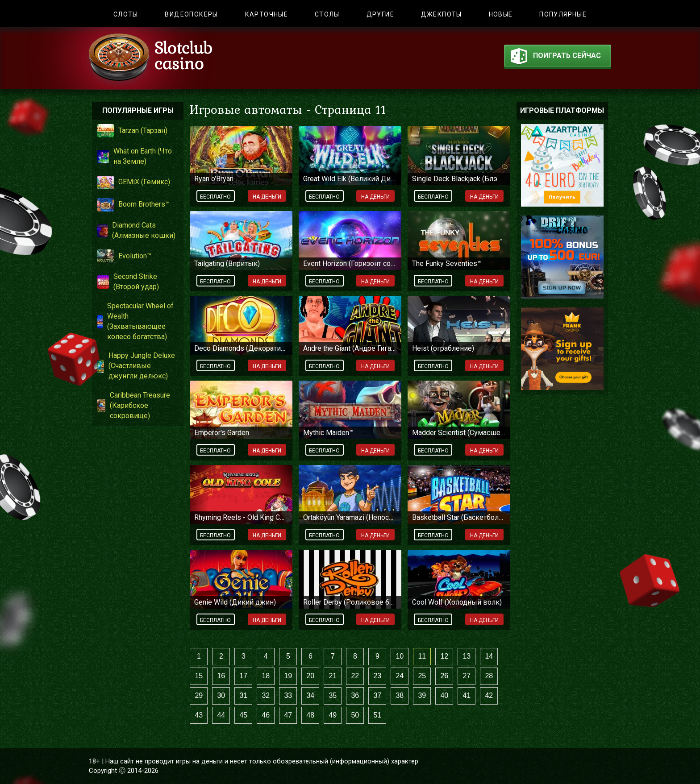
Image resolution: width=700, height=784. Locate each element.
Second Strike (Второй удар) (128, 282)
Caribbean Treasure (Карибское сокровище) (134, 405)
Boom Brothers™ (133, 205)
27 (467, 676)
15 (199, 676)
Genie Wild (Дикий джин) (235, 602)
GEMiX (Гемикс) (134, 183)
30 (221, 695)
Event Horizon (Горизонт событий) (350, 263)
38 (400, 695)
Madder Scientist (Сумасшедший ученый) (459, 433)
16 (221, 676)
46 (266, 715)
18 (266, 676)
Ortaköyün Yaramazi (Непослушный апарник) (350, 517)
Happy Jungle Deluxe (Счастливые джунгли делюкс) (136, 366)
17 (243, 676)
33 (288, 695)
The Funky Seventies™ (447, 263)
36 (355, 695)
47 (288, 715)
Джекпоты (442, 14)
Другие (380, 14)
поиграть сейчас (556, 58)
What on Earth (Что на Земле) (135, 156)
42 (489, 695)
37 (377, 695)
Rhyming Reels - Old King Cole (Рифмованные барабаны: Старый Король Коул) (241, 517)
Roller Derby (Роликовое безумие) (350, 602)
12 (444, 656)
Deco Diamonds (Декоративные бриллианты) (241, 348)
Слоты (126, 14)
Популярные (563, 14)
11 (422, 656)
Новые (501, 14)
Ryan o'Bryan (214, 179)
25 (422, 676)
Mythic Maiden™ (328, 433)
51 (377, 715)
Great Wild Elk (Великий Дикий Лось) (350, 179)
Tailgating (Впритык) (227, 263)
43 (199, 715)
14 (489, 656)
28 (489, 676)
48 (310, 715)
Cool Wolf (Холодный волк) (457, 602)
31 (243, 695)
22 (355, 676)
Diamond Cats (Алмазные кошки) (136, 230)
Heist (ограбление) (443, 348)
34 (310, 695)
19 (288, 676)
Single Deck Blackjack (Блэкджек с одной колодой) (459, 179)
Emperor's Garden (222, 433)
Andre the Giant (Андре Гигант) (350, 348)
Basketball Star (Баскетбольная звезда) (459, 517)
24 (400, 676)
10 (400, 656)
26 (444, 676)
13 (467, 656)
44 (221, 715)
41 (467, 695)
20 (310, 676)
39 (422, 695)
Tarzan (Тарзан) (132, 131)
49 (333, 715)
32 (266, 695)
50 (355, 715)
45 (243, 715)
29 (199, 695)
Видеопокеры (191, 14)
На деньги (267, 197)
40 (444, 695)
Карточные (267, 14)
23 (377, 676)
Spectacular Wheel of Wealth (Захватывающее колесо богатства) (135, 321)
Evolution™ (124, 256)
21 (333, 676)
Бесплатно (215, 197)
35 (333, 695)
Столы (327, 14)
